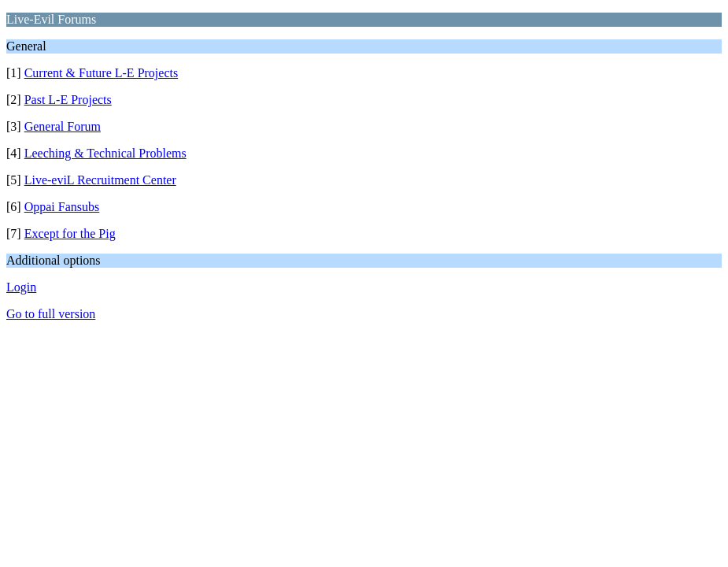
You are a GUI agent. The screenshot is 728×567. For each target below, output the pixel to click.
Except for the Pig (70, 233)
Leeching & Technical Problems (105, 153)
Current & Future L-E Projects (102, 73)
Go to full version (51, 314)
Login (21, 287)
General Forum (63, 126)
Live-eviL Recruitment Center (100, 180)
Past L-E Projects (68, 100)
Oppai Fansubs (62, 207)
